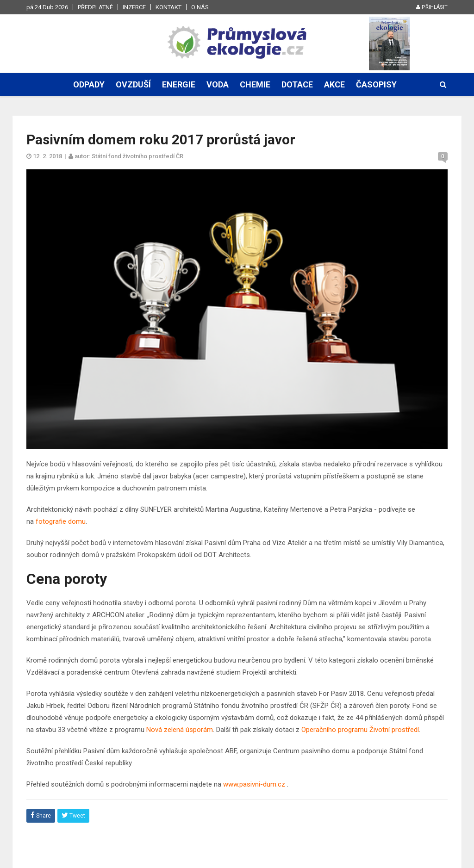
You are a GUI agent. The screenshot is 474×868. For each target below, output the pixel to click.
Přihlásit (432, 7)
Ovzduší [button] (133, 84)
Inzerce (134, 7)
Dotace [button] (297, 84)
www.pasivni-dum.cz (254, 784)
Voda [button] (218, 84)
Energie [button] (179, 84)
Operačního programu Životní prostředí (360, 730)
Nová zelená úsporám (180, 730)
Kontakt (168, 7)
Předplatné (95, 7)
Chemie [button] (255, 84)
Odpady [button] (89, 84)
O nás (200, 7)
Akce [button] (334, 84)
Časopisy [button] (376, 84)
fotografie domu (61, 521)
